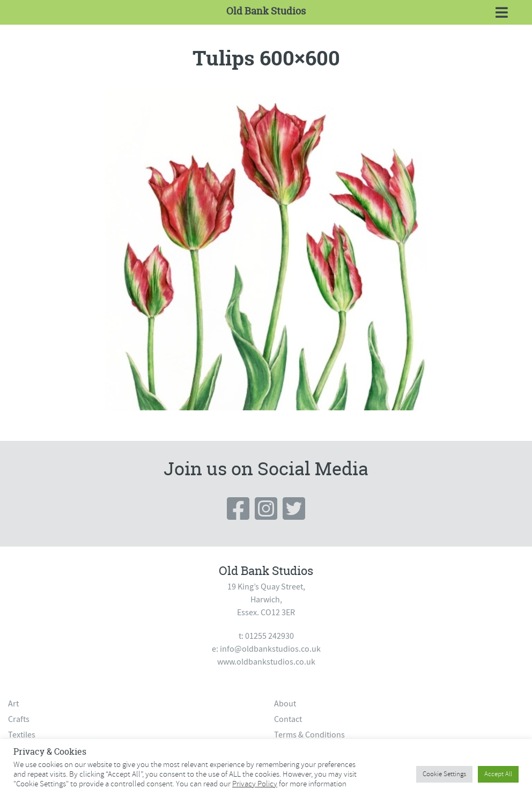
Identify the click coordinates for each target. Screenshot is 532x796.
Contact (288, 719)
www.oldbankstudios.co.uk (266, 662)
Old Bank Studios (266, 11)
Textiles (22, 735)
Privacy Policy (255, 784)
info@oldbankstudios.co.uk (270, 649)
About (285, 704)
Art (13, 704)
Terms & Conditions (309, 735)
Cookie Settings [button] (444, 774)
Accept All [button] (498, 774)
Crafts (19, 719)
